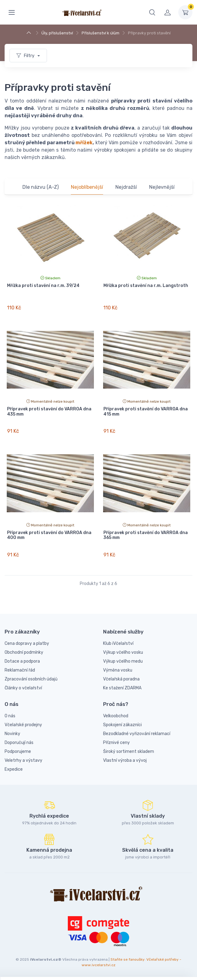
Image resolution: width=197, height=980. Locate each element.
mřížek (84, 143)
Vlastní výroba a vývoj (125, 760)
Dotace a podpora (22, 661)
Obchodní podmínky (24, 652)
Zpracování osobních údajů (31, 679)
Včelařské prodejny (23, 725)
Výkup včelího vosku (123, 652)
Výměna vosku (118, 670)
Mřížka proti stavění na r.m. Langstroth (146, 286)
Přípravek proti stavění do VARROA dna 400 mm (49, 535)
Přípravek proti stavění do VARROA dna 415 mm (146, 412)
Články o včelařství (23, 688)
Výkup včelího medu (123, 661)
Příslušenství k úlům (100, 33)
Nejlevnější (162, 187)
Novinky (12, 734)
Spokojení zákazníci (122, 725)
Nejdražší (126, 187)
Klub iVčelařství (118, 643)
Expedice (14, 769)
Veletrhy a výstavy (23, 760)
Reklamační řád (20, 670)
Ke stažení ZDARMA (122, 688)
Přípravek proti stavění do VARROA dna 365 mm (146, 535)
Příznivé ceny (116, 743)
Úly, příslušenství (57, 33)
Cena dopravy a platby (27, 643)
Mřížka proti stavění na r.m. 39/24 (43, 286)
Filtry (26, 56)
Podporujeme (18, 751)
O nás (10, 716)
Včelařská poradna (121, 679)
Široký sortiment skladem (129, 751)
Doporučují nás (19, 743)
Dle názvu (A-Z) (41, 187)
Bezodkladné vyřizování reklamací (137, 734)
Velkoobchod (116, 716)
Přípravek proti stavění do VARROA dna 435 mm (49, 412)
